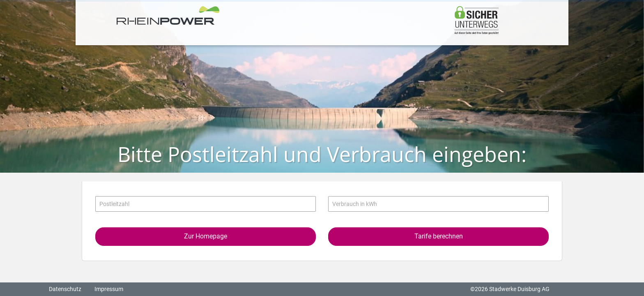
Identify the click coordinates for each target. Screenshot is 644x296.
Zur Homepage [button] (206, 236)
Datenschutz (65, 289)
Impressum (109, 289)
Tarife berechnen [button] (439, 236)
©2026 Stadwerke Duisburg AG (510, 289)
